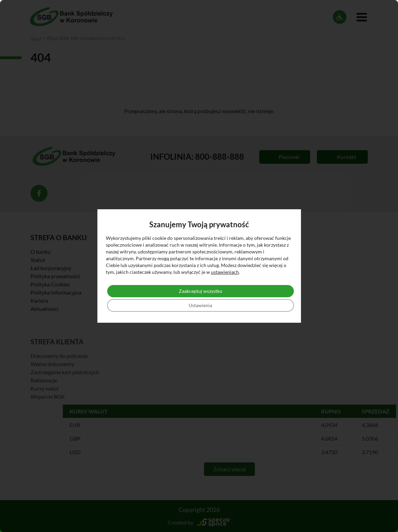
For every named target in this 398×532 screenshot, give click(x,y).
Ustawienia (200, 305)
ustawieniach (225, 272)
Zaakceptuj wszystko (201, 291)
